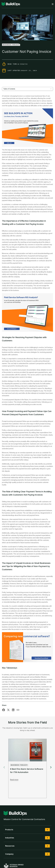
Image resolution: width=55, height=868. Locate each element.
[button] (47, 830)
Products (9, 830)
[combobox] (27, 89)
